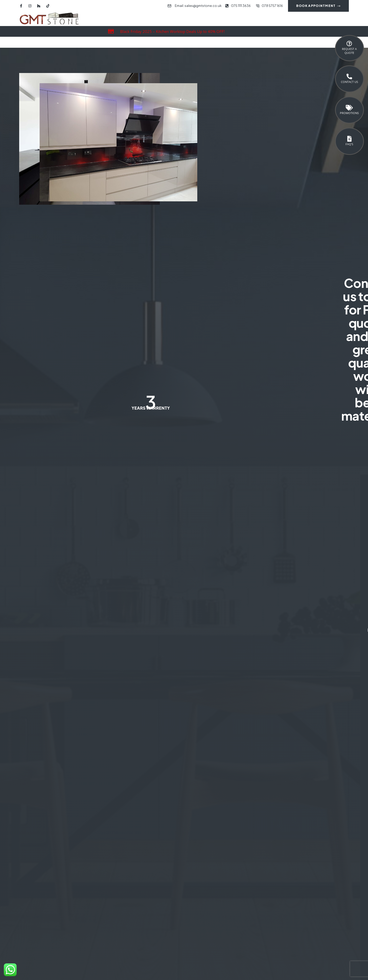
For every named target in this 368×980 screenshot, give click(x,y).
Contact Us (349, 82)
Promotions (349, 113)
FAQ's (349, 144)
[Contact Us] (349, 77)
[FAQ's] (349, 139)
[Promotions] (349, 108)
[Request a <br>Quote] (349, 44)
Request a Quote (349, 51)
